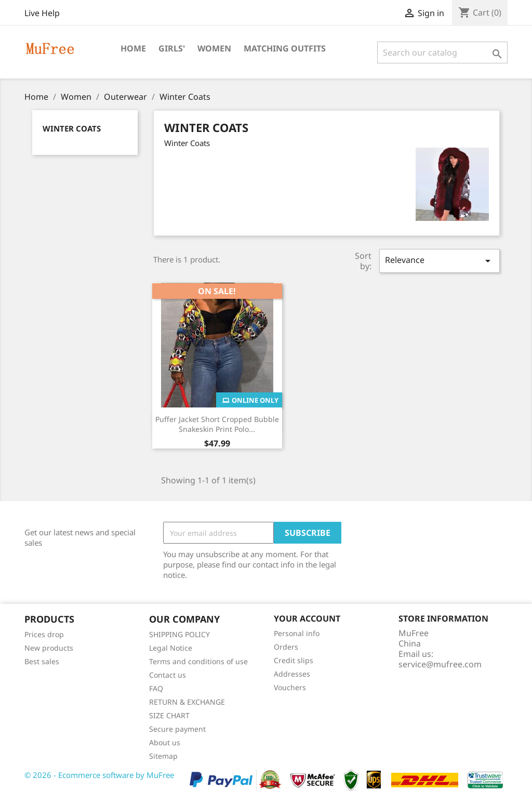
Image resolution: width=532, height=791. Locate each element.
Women (214, 48)
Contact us (168, 675)
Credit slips (294, 660)
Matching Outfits (285, 48)
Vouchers (290, 687)
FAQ (156, 688)
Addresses (292, 674)
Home (133, 48)
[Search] (442, 52)
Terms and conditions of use (198, 661)
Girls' (172, 48)
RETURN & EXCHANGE (187, 702)
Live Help (42, 13)
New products (49, 648)
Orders (286, 647)
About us (165, 742)
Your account (307, 618)
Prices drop (44, 634)
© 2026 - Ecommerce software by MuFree (99, 775)
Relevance (440, 261)
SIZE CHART (169, 715)
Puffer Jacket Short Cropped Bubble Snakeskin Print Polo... (217, 424)
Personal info (297, 633)
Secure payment (177, 729)
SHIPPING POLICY (179, 634)
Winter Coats (72, 128)
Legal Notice (171, 648)
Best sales (42, 661)
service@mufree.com (440, 664)
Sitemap (163, 756)
